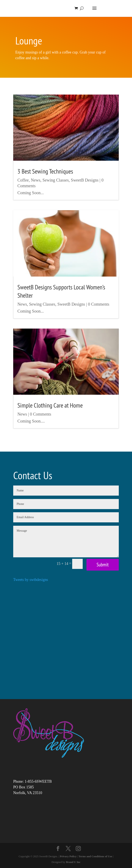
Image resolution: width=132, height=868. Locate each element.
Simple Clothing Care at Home (50, 405)
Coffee (23, 180)
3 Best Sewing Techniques (45, 171)
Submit (103, 565)
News (36, 180)
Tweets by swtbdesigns (31, 580)
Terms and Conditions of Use (95, 856)
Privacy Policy (68, 856)
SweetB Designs (85, 180)
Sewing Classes (56, 180)
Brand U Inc (73, 862)
